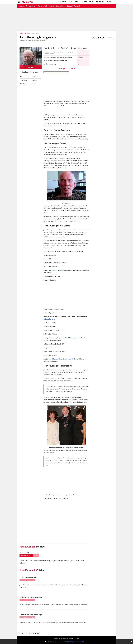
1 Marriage (61, 69)
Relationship (100, 2)
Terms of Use (80, 642)
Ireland (34, 84)
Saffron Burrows (49, 319)
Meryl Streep (53, 359)
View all (110, 38)
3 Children (72, 69)
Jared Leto (79, 338)
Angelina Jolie (62, 338)
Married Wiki (28, 2)
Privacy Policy (69, 642)
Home (21, 33)
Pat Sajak (51, 6)
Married (84, 2)
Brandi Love (42, 6)
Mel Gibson (53, 270)
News (70, 2)
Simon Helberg (73, 359)
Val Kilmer (71, 338)
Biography (63, 2)
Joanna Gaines (31, 6)
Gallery (109, 2)
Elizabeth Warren (73, 6)
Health (92, 2)
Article (77, 2)
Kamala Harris (60, 6)
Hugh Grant (63, 359)
